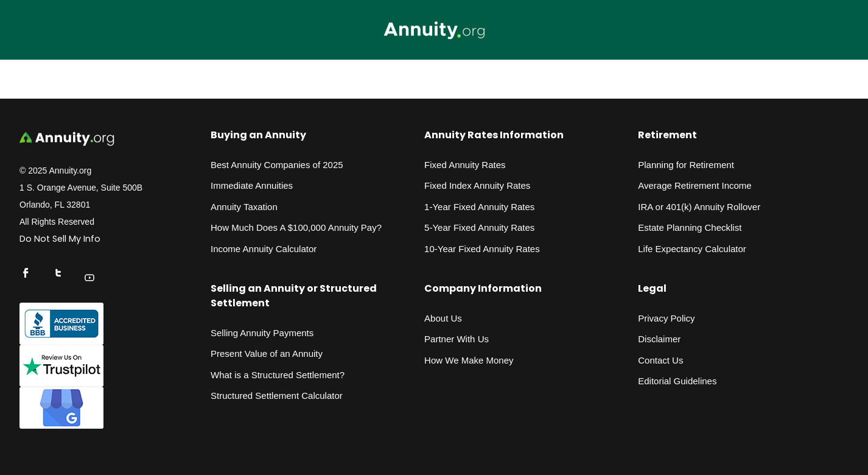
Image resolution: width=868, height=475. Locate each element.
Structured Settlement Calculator (277, 396)
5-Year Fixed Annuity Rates (479, 227)
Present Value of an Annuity (267, 354)
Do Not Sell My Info (60, 239)
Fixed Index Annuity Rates (477, 185)
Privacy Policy (666, 318)
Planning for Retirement (686, 165)
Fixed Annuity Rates (465, 165)
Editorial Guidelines (677, 381)
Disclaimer (659, 339)
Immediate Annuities (252, 185)
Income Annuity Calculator (264, 249)
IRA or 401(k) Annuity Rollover (699, 207)
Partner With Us (457, 339)
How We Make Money (469, 360)
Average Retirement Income (695, 185)
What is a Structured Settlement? (278, 375)
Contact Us (660, 360)
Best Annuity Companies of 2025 (277, 165)
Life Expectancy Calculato (691, 249)
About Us (443, 318)
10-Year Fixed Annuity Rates (482, 249)
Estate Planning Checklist (690, 227)
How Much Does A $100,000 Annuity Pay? (296, 227)
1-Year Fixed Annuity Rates (479, 207)
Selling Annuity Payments (262, 333)
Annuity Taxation (244, 207)
